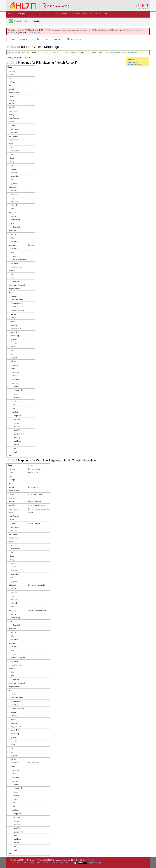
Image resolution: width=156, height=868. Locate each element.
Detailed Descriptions (40, 39)
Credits (52, 863)
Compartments (97, 53)
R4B (32, 32)
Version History (29, 863)
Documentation (39, 14)
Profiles (64, 14)
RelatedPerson (132, 53)
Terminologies (102, 14)
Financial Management (17, 53)
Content (12, 39)
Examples (23, 39)
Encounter (107, 53)
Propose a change (95, 863)
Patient (114, 53)
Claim (27, 21)
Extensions (75, 14)
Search (18, 863)
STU (47, 30)
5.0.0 (92, 30)
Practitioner (121, 53)
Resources (53, 14)
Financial (15, 21)
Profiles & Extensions (74, 39)
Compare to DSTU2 (65, 863)
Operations (88, 14)
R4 (35, 32)
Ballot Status (70, 53)
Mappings (57, 39)
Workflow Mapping (135, 65)
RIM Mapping (133, 62)
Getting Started (23, 14)
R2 (40, 32)
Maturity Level (50, 53)
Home (11, 14)
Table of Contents (42, 863)
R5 (28, 32)
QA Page (91, 860)
